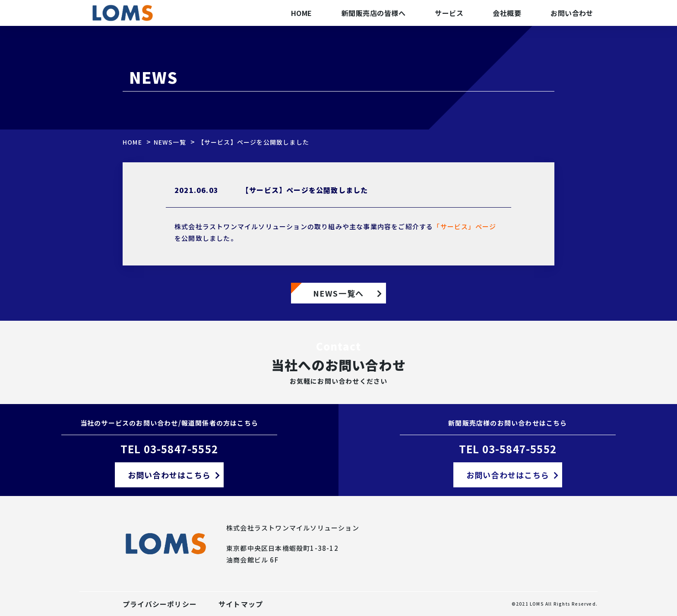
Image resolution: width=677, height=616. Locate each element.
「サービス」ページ (465, 226)
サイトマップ (241, 604)
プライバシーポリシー (160, 604)
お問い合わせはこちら (169, 475)
